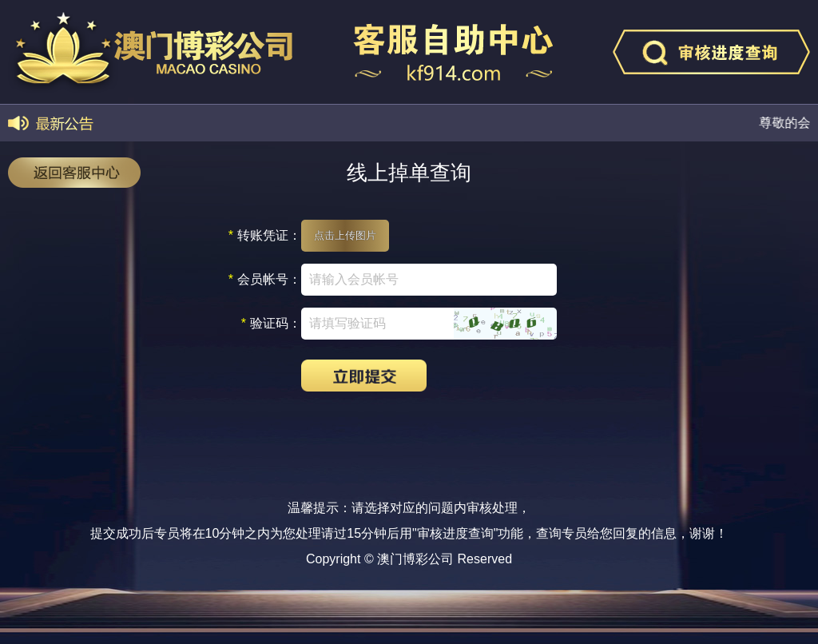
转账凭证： (265, 236)
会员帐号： (265, 280)
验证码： (271, 324)
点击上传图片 (345, 235)
